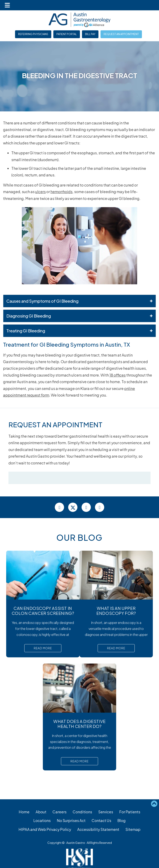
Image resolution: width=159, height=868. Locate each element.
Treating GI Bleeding (79, 331)
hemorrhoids (61, 192)
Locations (42, 820)
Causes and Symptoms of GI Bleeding (79, 301)
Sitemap (133, 829)
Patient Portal (67, 34)
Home (24, 812)
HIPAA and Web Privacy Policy (45, 829)
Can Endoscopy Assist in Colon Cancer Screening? (43, 611)
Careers (60, 812)
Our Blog (79, 537)
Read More (43, 648)
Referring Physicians (33, 34)
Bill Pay (90, 34)
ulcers (40, 192)
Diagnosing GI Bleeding (79, 316)
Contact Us (101, 820)
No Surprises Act (71, 820)
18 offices (117, 375)
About (41, 812)
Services (106, 812)
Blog (122, 820)
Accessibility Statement (98, 829)
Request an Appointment (121, 34)
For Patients (130, 812)
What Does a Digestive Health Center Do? (79, 724)
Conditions (82, 812)
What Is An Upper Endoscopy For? (116, 611)
